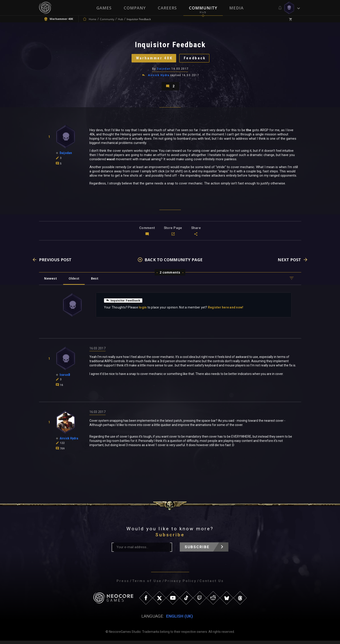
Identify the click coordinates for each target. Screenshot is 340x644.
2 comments (170, 275)
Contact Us (212, 584)
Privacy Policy (181, 584)
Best (96, 281)
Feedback (196, 59)
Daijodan (164, 71)
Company (135, 8)
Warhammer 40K (153, 59)
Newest (51, 281)
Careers (167, 8)
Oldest (75, 281)
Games (104, 8)
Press (123, 584)
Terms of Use (147, 584)
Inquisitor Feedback (124, 304)
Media (236, 8)
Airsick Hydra (159, 77)
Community (203, 8)
